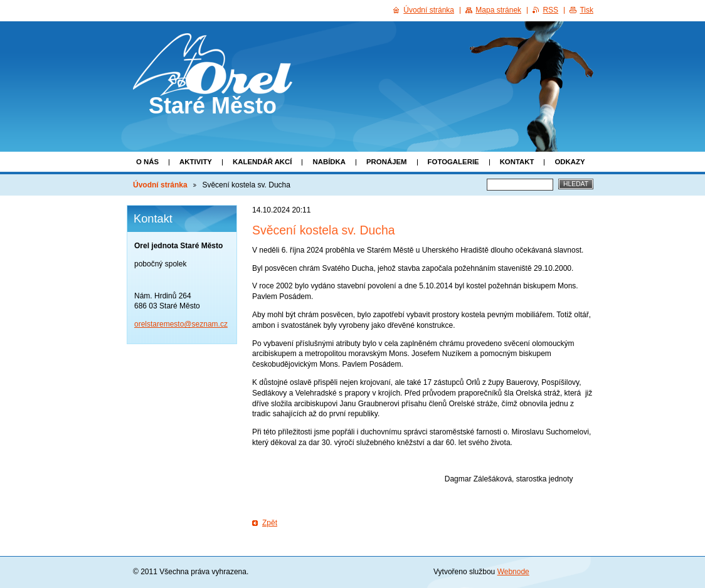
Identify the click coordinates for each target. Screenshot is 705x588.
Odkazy (570, 162)
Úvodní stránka (160, 185)
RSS (550, 10)
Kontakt (517, 162)
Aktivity (196, 162)
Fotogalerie (453, 162)
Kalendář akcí (262, 162)
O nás (147, 162)
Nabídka (329, 162)
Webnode (513, 572)
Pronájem (387, 162)
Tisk (586, 10)
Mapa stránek (498, 10)
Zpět (270, 523)
